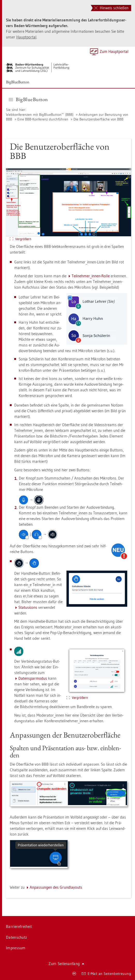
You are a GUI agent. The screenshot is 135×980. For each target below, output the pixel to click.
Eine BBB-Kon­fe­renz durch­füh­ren (43, 119)
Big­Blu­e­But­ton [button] (28, 99)
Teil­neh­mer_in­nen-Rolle (91, 276)
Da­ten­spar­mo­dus (33, 678)
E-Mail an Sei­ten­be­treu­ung (106, 974)
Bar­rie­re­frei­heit (19, 926)
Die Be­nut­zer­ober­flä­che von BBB (98, 119)
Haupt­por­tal (26, 37)
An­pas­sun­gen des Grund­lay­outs (56, 887)
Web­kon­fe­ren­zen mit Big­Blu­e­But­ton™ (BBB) (40, 115)
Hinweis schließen (111, 8)
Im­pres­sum (16, 948)
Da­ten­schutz (16, 937)
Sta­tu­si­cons (28, 607)
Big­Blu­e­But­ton (18, 82)
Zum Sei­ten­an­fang (66, 964)
